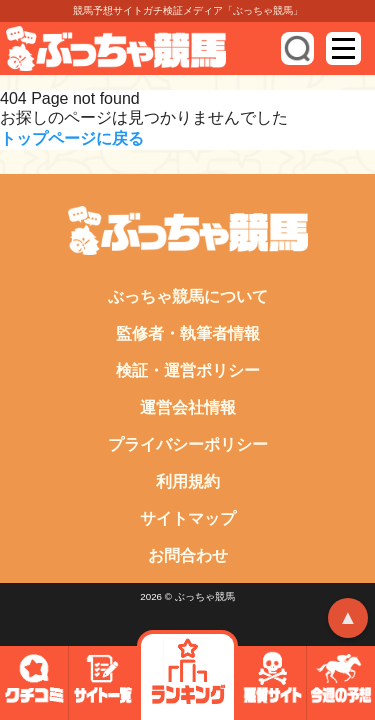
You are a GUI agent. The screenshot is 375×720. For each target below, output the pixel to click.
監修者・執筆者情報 (188, 333)
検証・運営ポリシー (188, 370)
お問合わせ (188, 555)
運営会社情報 (188, 407)
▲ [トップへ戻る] (348, 617)
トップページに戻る (72, 138)
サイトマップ (188, 518)
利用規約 (188, 481)
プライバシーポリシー (188, 444)
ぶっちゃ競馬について (188, 296)
